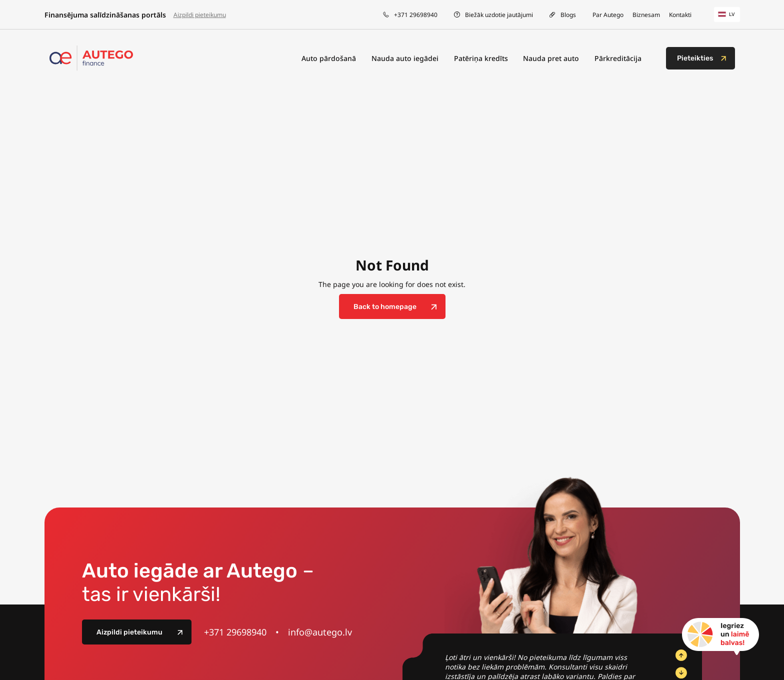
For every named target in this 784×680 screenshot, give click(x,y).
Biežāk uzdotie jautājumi (499, 15)
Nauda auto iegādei (405, 58)
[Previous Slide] (681, 655)
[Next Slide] (681, 673)
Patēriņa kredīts (481, 58)
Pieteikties (695, 58)
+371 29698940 (416, 15)
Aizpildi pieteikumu (200, 15)
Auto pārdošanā (329, 58)
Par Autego (608, 15)
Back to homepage (385, 307)
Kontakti (680, 15)
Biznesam (646, 15)
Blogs (568, 15)
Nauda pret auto (551, 58)
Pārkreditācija (618, 58)
